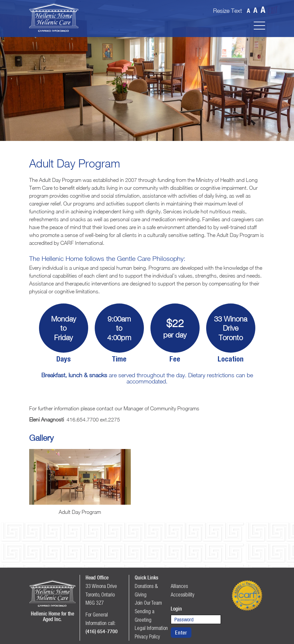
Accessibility (183, 595)
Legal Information (151, 628)
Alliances (179, 586)
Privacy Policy (147, 636)
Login (176, 609)
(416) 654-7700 (102, 631)
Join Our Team (148, 603)
